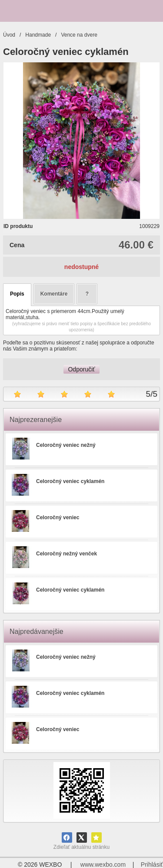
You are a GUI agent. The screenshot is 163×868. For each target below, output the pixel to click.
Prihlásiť (152, 865)
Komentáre (54, 294)
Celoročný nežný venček (67, 554)
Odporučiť (81, 369)
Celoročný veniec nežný (66, 445)
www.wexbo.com (103, 865)
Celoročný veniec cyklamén (70, 481)
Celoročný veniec (58, 517)
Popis (17, 294)
